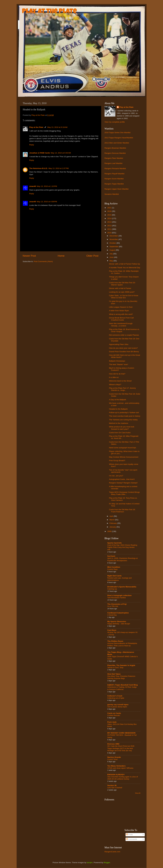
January (113, 527)
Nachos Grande (114, 757)
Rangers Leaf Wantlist (113, 163)
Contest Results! (114, 715)
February (113, 523)
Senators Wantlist (112, 194)
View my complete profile (115, 122)
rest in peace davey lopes (117, 707)
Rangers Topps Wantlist (114, 184)
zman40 (33, 186)
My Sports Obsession (117, 621)
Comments (132, 839)
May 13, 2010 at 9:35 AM (61, 153)
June (112, 257)
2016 (110, 211)
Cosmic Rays (112, 569)
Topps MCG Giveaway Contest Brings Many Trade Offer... (124, 493)
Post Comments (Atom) (43, 261)
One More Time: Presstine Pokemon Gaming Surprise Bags (121, 677)
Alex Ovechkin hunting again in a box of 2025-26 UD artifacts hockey (123, 778)
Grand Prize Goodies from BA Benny (124, 352)
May (112, 261)
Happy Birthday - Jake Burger (119, 624)
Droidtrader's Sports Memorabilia (122, 587)
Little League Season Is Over (121, 307)
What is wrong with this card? (121, 314)
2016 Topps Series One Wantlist (118, 133)
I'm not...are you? (116, 476)
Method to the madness (119, 423)
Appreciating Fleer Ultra (119, 344)
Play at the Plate (49, 12)
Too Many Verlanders (117, 766)
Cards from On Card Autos (120, 433)
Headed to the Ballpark (118, 409)
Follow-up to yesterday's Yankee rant (124, 412)
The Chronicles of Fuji (117, 604)
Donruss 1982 (113, 744)
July (111, 254)
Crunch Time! (113, 759)
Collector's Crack (115, 696)
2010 (110, 233)
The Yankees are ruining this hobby (123, 420)
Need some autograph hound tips (123, 448)
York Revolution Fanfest (117, 598)
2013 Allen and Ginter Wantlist (117, 143)
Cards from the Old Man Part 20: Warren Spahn (122, 284)
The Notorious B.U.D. (39, 168)
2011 (110, 229)
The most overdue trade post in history (125, 416)
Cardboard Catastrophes (118, 613)
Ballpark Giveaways (117, 361)
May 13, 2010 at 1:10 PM (47, 186)
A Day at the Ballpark (118, 400)
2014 (110, 218)
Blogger (107, 863)
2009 (110, 531)
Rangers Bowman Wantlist (115, 148)
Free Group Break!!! (117, 461)
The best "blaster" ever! (118, 364)
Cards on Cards (114, 713)
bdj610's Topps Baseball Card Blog (123, 685)
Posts (129, 835)
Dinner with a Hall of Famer (120, 288)
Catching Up (112, 589)
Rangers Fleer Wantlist (114, 158)
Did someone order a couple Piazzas (124, 335)
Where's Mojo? (115, 385)
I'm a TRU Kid (113, 606)
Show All (138, 793)
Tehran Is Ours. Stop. (116, 667)
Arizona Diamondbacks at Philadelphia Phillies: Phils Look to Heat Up (122, 644)
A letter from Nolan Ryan (119, 311)
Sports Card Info (115, 543)
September (114, 247)
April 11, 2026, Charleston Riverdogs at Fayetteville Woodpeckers (123, 559)
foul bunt (111, 556)
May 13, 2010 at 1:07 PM (59, 168)
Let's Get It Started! (115, 788)
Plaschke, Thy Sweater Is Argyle (121, 665)
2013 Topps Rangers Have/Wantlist (119, 138)
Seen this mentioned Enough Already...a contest (121, 325)
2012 (110, 226)
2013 (110, 222)
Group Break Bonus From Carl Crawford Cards (121, 319)
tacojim (90, 863)
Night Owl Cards (115, 576)
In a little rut (114, 377)
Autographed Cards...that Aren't (122, 479)
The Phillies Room (115, 641)
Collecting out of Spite (116, 698)
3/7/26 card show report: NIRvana (120, 768)
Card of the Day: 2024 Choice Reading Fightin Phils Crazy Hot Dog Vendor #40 (122, 547)
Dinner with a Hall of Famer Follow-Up (124, 264)
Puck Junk (112, 722)
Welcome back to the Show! (120, 381)
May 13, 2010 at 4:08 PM (47, 202)
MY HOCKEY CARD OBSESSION (121, 733)
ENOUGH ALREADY (116, 775)
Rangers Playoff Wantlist (115, 174)
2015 (110, 215)
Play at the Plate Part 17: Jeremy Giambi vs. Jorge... (122, 389)
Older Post (92, 256)
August (113, 250)
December (114, 236)
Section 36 (112, 785)
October (113, 243)
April (112, 516)
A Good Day (112, 615)
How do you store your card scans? (123, 348)
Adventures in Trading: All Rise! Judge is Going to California (122, 688)
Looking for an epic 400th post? (122, 292)
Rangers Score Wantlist (114, 179)
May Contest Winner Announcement (124, 457)
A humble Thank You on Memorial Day (125, 268)
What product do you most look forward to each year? (122, 428)
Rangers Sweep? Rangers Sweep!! (123, 483)
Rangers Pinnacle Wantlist (115, 168)
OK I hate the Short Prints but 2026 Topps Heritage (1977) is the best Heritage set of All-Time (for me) (121, 748)
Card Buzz (112, 630)
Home (61, 256)
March (112, 520)
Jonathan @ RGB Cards (40, 153)
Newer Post (29, 256)
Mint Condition (114, 567)
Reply (32, 145)
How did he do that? (117, 374)
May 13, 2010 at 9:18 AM (57, 127)
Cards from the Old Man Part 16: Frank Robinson (122, 511)
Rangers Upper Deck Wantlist (117, 189)
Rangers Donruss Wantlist (115, 153)
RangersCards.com (112, 852)
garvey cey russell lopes (118, 705)
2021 (110, 208)
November (114, 239)
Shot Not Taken (114, 674)
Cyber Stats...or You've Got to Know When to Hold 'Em (124, 297)
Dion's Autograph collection (120, 595)
